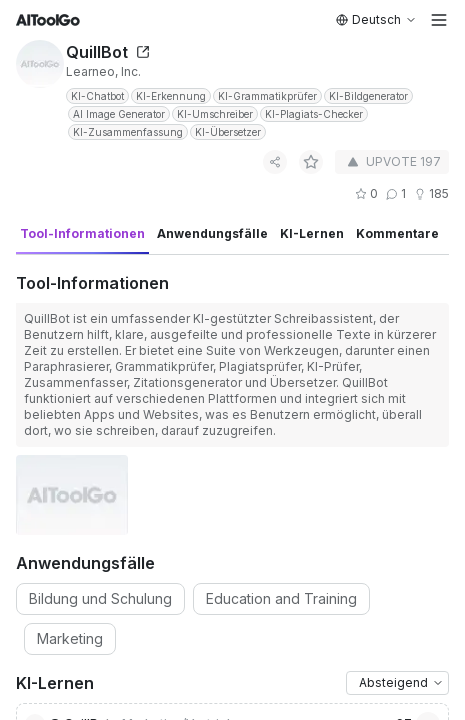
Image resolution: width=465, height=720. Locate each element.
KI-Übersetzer (228, 132)
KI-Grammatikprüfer (267, 96)
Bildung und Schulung (100, 598)
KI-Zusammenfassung (128, 132)
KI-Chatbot (97, 96)
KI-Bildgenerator (368, 96)
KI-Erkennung (171, 96)
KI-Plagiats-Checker (314, 114)
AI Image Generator (119, 114)
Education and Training (281, 598)
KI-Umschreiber (215, 114)
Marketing (70, 638)
